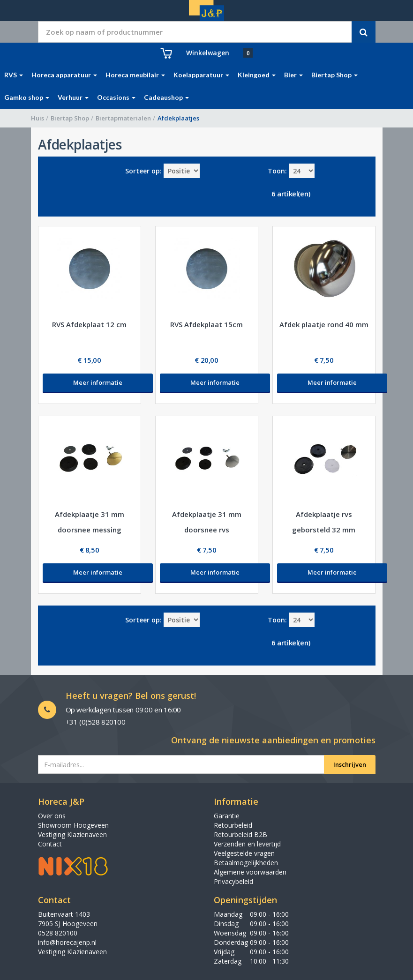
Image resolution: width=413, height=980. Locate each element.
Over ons (52, 816)
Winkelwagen (208, 53)
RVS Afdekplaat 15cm (206, 324)
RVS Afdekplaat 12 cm (89, 324)
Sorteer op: (143, 171)
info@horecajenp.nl (67, 942)
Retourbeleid (233, 825)
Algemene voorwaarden (250, 872)
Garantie (227, 816)
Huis (38, 118)
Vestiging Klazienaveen (72, 834)
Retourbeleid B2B (240, 834)
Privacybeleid (233, 881)
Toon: (277, 171)
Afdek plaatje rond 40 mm (324, 324)
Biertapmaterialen (123, 118)
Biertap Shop (70, 118)
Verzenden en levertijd (247, 844)
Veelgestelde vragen (244, 853)
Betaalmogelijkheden (246, 863)
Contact (50, 844)
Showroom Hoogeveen (73, 825)
